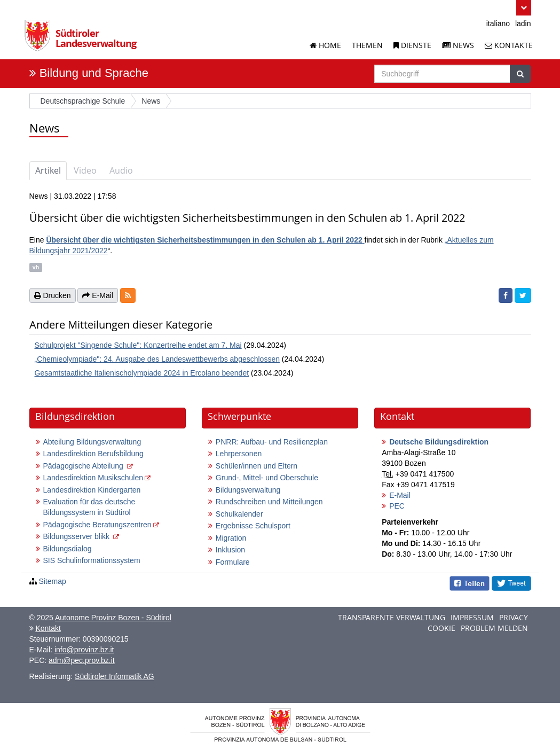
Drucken (53, 295)
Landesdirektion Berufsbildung (93, 454)
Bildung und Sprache (94, 73)
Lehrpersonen (239, 454)
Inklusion (230, 550)
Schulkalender (239, 514)
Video (85, 170)
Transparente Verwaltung (392, 617)
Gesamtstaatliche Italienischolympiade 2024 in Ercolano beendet (142, 373)
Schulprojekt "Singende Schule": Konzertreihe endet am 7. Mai (138, 345)
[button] (523, 8)
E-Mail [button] (98, 295)
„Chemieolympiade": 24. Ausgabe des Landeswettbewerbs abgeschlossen (157, 359)
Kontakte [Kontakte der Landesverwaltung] (509, 45)
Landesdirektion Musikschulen (93, 478)
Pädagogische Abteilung (84, 466)
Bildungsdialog (68, 549)
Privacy (514, 617)
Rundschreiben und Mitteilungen (269, 502)
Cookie (441, 628)
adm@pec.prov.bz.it (82, 660)
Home (325, 45)
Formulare (233, 562)
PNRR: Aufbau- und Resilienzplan (272, 442)
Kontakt (48, 628)
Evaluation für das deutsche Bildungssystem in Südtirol (89, 507)
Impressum (472, 617)
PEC (397, 506)
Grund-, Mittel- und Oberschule (267, 478)
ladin (523, 24)
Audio (121, 170)
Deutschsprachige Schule (83, 101)
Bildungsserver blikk (77, 536)
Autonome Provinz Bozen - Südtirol (113, 618)
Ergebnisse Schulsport (253, 526)
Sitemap (52, 581)
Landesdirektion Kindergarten (92, 490)
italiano (498, 24)
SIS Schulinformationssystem (92, 560)
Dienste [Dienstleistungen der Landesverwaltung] (412, 45)
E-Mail (400, 495)
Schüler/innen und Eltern (257, 466)
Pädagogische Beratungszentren (97, 525)
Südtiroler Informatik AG (115, 676)
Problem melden (494, 628)
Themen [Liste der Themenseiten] (367, 45)
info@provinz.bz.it (84, 650)
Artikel (48, 170)
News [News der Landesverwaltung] (458, 45)
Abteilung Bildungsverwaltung (92, 442)
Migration (231, 538)
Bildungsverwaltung (248, 490)
